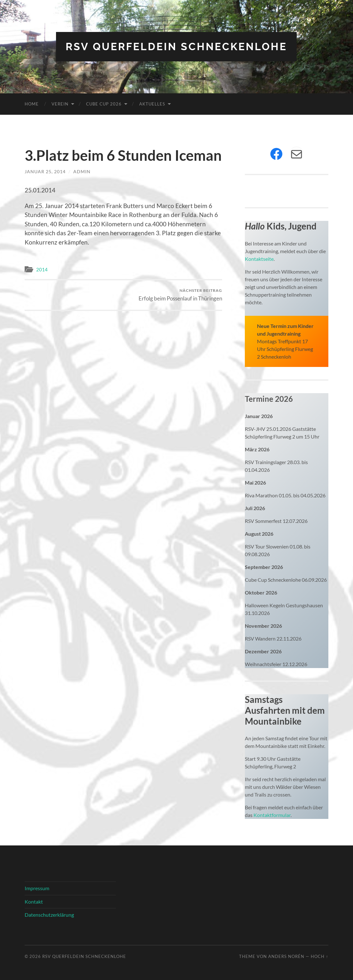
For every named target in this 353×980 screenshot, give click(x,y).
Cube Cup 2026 (104, 104)
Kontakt (34, 902)
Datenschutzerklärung (49, 915)
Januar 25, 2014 (45, 171)
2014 (42, 269)
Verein (60, 104)
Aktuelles (152, 104)
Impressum (37, 888)
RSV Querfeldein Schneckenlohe (176, 47)
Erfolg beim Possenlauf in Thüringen (180, 295)
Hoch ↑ (319, 956)
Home (32, 104)
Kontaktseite (259, 259)
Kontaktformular (272, 815)
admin (82, 171)
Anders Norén (286, 956)
